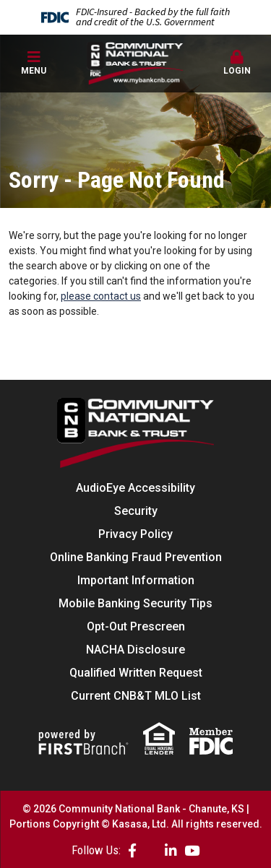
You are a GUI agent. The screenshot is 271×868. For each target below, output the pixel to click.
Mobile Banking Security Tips (135, 603)
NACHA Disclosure (135, 650)
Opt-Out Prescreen (136, 626)
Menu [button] (34, 63)
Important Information (136, 580)
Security (136, 511)
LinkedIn (171, 850)
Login (237, 63)
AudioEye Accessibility (135, 488)
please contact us (101, 296)
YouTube (192, 850)
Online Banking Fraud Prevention (136, 557)
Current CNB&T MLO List (136, 696)
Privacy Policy (135, 534)
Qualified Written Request (136, 673)
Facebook (132, 850)
